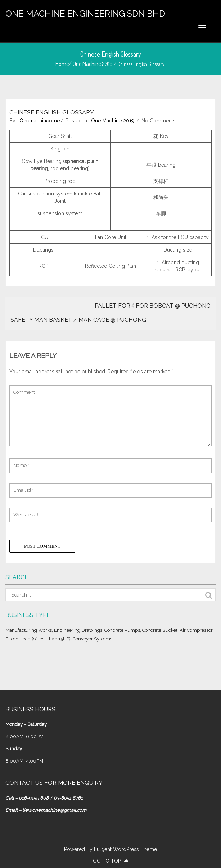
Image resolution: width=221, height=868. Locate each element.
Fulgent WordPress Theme (125, 849)
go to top (110, 861)
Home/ (64, 64)
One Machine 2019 (93, 64)
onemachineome (40, 121)
